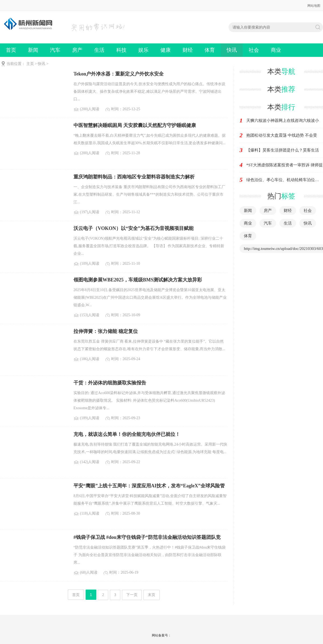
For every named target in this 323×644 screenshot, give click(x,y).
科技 (121, 50)
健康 (166, 50)
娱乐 (143, 50)
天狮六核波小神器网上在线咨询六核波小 (283, 120)
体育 (210, 50)
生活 (99, 50)
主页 (30, 64)
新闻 (33, 50)
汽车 (55, 50)
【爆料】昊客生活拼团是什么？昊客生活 (283, 150)
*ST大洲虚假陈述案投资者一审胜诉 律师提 (285, 165)
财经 (188, 50)
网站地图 (314, 6)
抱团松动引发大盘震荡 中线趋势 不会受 (282, 135)
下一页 (132, 595)
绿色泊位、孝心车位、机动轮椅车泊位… (283, 180)
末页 (152, 595)
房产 (77, 50)
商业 (276, 50)
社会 (254, 50)
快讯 (232, 50)
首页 (11, 50)
